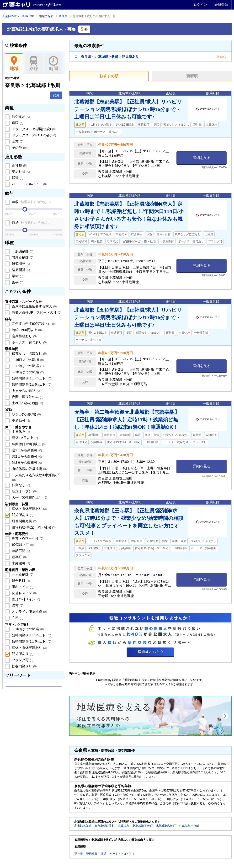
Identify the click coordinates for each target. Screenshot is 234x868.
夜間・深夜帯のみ (27, 397)
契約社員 (21, 172)
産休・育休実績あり (29, 509)
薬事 (17, 282)
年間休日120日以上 (28, 444)
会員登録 (221, 5)
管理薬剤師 (22, 257)
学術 (17, 276)
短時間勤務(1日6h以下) (31, 384)
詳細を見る (202, 158)
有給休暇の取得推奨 (29, 469)
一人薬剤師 (22, 574)
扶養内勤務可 (24, 666)
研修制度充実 (24, 521)
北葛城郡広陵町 (166, 826)
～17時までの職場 (27, 366)
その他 (19, 148)
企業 (17, 141)
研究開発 (21, 264)
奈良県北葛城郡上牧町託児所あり (107, 57)
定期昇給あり (24, 336)
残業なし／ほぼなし (29, 353)
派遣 (17, 178)
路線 (34, 64)
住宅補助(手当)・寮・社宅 (33, 527)
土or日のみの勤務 (27, 403)
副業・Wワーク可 (27, 538)
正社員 (19, 165)
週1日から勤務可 (26, 450)
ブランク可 (22, 660)
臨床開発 (21, 270)
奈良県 (63, 16)
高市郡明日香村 (105, 826)
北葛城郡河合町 (189, 826)
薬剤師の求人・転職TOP (18, 16)
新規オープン (24, 491)
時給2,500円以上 (26, 330)
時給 (31, 223)
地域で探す (46, 16)
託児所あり (22, 515)
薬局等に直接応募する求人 (34, 306)
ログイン (200, 5)
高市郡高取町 (83, 826)
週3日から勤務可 (26, 463)
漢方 (17, 605)
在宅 (17, 618)
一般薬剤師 (22, 251)
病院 (17, 123)
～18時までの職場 (27, 372)
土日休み (21, 432)
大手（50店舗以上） (29, 497)
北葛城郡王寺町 (143, 826)
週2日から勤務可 (26, 456)
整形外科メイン (26, 599)
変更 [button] (56, 95)
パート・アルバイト (29, 184)
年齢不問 (21, 551)
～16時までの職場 (27, 360)
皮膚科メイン (24, 593)
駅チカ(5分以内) (26, 414)
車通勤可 (21, 420)
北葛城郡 (124, 826)
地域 (14, 64)
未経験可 (21, 563)
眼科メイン (22, 587)
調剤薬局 (21, 117)
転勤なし (21, 485)
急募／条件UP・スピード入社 (36, 312)
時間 (53, 64)
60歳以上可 (22, 545)
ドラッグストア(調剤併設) (33, 129)
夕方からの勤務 (26, 391)
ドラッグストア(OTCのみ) (33, 135)
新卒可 (19, 557)
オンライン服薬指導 (29, 612)
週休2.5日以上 (24, 438)
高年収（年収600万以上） (33, 324)
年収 (31, 202)
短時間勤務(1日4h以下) (31, 378)
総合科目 (21, 581)
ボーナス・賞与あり (29, 342)
